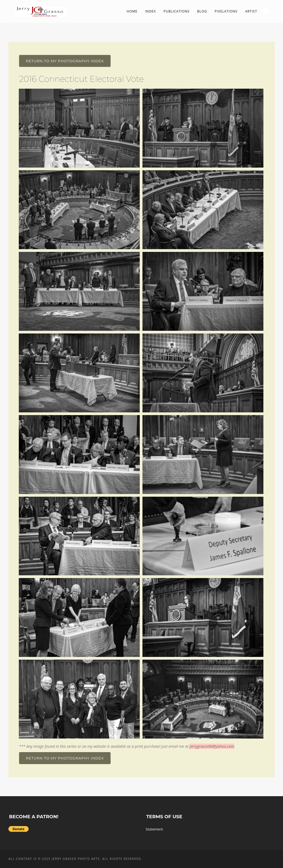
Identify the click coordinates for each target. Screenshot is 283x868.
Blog (202, 11)
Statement (154, 829)
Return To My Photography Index (65, 61)
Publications (176, 11)
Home (132, 11)
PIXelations (226, 11)
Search (266, 11)
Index (151, 11)
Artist (251, 11)
